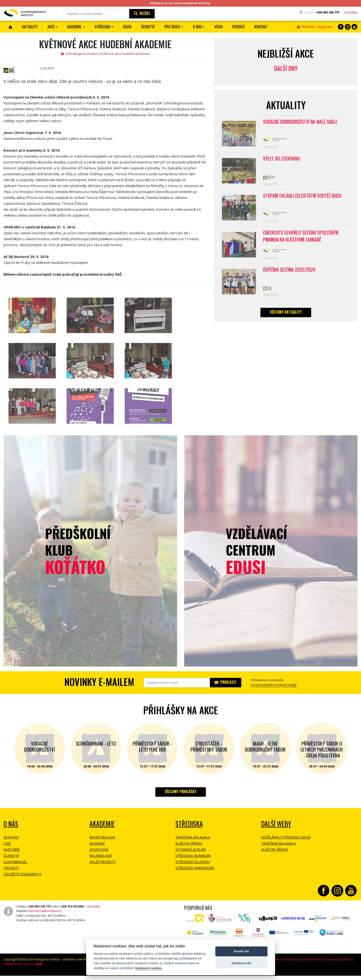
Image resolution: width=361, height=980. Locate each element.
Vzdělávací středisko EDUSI (286, 837)
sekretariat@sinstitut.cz (45, 911)
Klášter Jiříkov (189, 843)
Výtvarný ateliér (191, 849)
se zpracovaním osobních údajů (274, 685)
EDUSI (127, 27)
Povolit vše (241, 951)
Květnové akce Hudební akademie (125, 54)
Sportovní (99, 849)
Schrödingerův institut (79, 54)
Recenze (238, 27)
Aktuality (30, 27)
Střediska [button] (103, 27)
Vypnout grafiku (339, 959)
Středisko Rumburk (193, 856)
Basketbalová (102, 837)
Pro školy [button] (172, 27)
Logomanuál (15, 862)
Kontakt (261, 27)
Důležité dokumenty (22, 874)
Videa (219, 27)
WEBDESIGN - (23, 964)
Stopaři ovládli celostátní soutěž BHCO (303, 198)
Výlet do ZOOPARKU (282, 160)
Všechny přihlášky (181, 792)
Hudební (97, 843)
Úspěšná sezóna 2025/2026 (289, 275)
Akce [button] (51, 27)
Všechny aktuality (286, 318)
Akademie (102, 824)
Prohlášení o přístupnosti (284, 959)
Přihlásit (226, 682)
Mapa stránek (315, 959)
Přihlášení (306, 27)
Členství (11, 856)
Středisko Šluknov (193, 862)
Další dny (286, 68)
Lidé (7, 843)
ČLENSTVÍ (148, 27)
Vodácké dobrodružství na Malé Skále (301, 122)
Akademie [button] (75, 27)
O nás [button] (197, 27)
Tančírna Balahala (193, 837)
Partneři (12, 849)
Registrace (325, 27)
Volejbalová (101, 856)
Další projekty (103, 862)
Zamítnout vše (241, 963)
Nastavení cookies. (149, 968)
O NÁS (11, 824)
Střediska (189, 824)
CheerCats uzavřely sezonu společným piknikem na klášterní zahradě (301, 240)
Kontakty (351, 12)
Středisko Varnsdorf (195, 868)
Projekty (11, 868)
